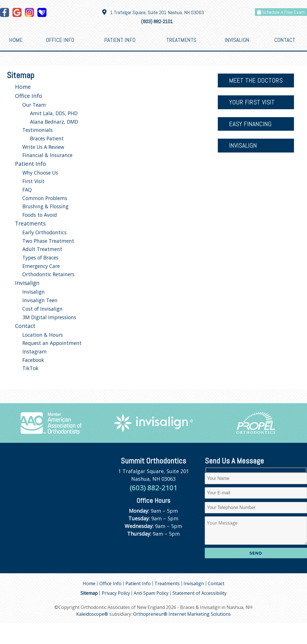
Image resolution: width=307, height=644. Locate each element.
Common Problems (45, 198)
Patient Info (120, 40)
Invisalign (237, 40)
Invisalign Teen (40, 300)
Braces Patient (47, 138)
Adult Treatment (42, 249)
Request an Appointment (52, 343)
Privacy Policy (116, 593)
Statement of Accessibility (200, 593)
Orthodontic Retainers (48, 274)
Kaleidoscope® (92, 614)
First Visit (33, 181)
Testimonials (38, 130)
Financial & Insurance (47, 155)
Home (16, 40)
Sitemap (89, 593)
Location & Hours (43, 335)
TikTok (30, 368)
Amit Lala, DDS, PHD (54, 113)
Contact (285, 40)
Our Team (34, 105)
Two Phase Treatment (48, 241)
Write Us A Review (43, 147)
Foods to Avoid (40, 215)
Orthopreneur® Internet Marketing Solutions (182, 614)
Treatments (181, 40)
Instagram (35, 351)
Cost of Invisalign (42, 309)
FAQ (27, 190)
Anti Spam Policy (151, 593)
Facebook (33, 360)
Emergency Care (41, 266)
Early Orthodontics (44, 232)
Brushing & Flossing (45, 206)
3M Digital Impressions (49, 317)
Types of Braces (40, 257)
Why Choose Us (40, 173)
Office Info (60, 40)
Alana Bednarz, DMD (54, 122)
